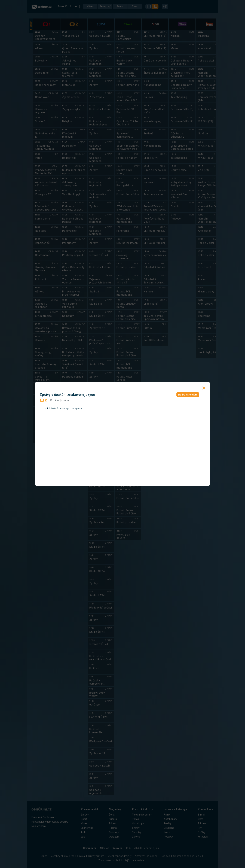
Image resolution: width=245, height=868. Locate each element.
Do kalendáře (188, 395)
